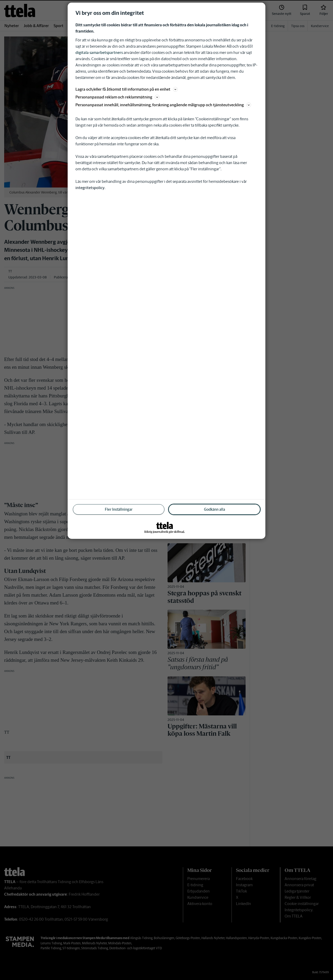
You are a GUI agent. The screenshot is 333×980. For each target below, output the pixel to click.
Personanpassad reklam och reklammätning (117, 97)
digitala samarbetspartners (99, 52)
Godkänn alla (214, 509)
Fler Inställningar (119, 509)
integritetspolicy (90, 188)
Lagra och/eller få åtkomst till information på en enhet (127, 89)
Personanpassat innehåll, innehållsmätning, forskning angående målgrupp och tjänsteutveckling (163, 105)
